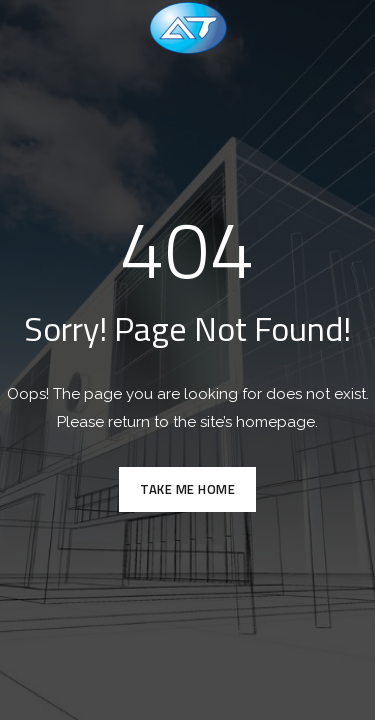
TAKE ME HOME (187, 489)
